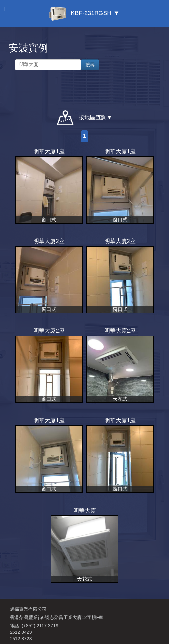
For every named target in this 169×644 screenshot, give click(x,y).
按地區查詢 (82, 118)
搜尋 (90, 65)
